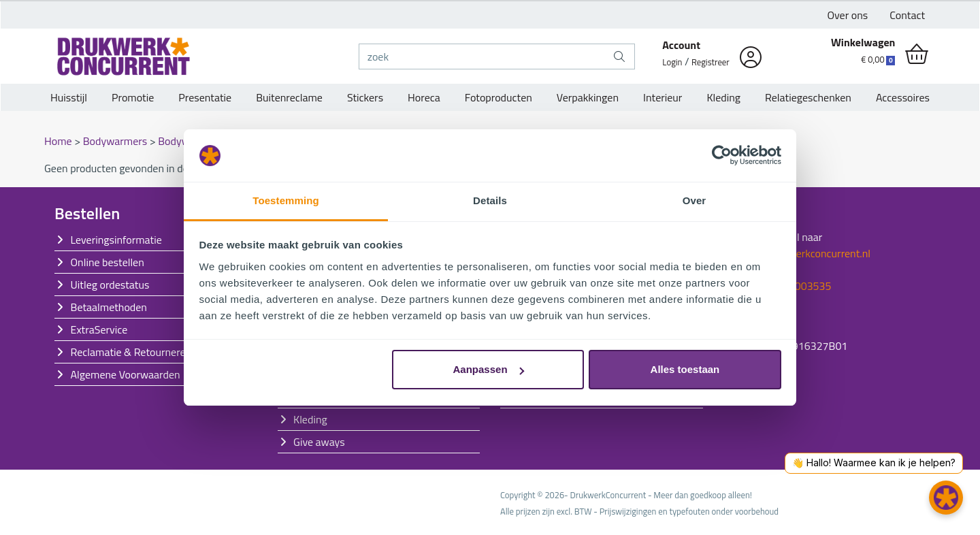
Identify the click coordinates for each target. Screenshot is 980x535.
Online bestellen (108, 262)
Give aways (319, 442)
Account (681, 45)
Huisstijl (69, 97)
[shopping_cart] (917, 54)
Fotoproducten (499, 97)
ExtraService (99, 329)
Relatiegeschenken (808, 97)
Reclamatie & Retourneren (131, 352)
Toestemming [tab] (286, 200)
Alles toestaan (685, 369)
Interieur (663, 97)
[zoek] (482, 56)
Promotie (133, 97)
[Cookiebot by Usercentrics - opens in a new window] (722, 156)
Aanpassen (489, 369)
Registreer (710, 62)
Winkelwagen (863, 42)
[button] (946, 498)
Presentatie (205, 97)
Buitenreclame (289, 97)
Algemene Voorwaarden (126, 374)
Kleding (723, 97)
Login (672, 62)
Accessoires (903, 97)
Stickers (365, 97)
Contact (907, 15)
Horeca (424, 97)
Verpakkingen (588, 97)
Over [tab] (695, 200)
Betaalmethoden (109, 307)
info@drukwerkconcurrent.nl (805, 253)
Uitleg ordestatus (110, 285)
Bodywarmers (116, 141)
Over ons (848, 15)
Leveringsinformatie (116, 240)
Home (59, 141)
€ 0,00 (878, 59)
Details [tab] (490, 200)
